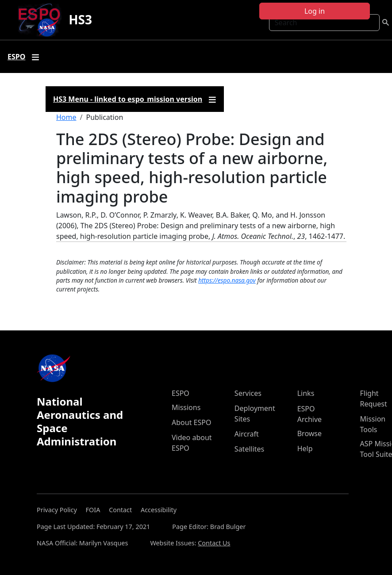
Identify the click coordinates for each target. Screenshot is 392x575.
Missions (186, 407)
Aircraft (247, 434)
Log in (315, 11)
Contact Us (214, 543)
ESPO (181, 393)
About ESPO (191, 422)
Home (66, 117)
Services (248, 393)
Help (305, 448)
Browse (309, 433)
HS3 (80, 19)
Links (306, 393)
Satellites (249, 449)
